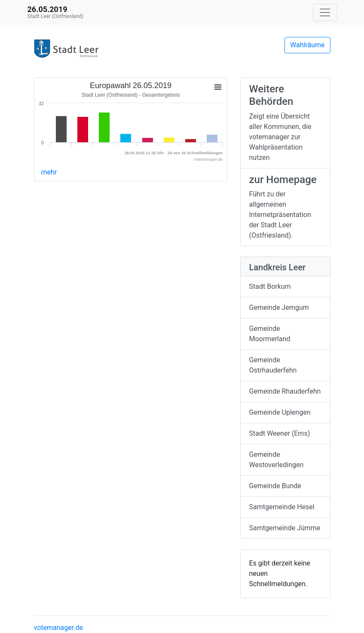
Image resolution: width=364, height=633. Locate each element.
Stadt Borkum (270, 286)
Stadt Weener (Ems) (280, 433)
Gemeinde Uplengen (280, 412)
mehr (49, 172)
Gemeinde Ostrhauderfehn (273, 365)
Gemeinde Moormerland (270, 334)
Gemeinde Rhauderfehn (285, 391)
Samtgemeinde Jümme (285, 528)
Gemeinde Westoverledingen (277, 460)
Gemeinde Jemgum (279, 307)
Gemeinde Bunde (275, 486)
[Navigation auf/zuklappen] (325, 12)
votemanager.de (58, 628)
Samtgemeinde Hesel (282, 507)
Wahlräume (307, 45)
